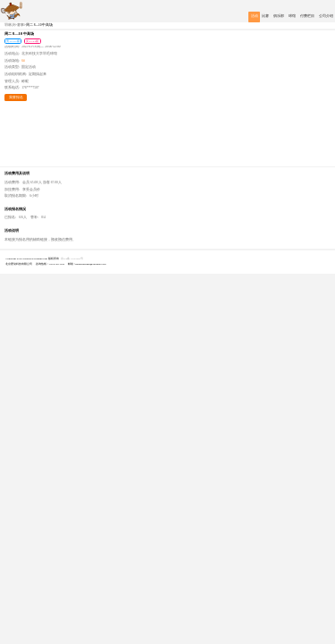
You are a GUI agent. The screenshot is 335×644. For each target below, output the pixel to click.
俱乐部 (279, 16)
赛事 (21, 25)
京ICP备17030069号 (72, 258)
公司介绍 (326, 16)
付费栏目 (307, 16)
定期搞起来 (38, 75)
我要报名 (16, 97)
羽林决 (10, 25)
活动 (255, 16)
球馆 (292, 16)
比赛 (265, 16)
